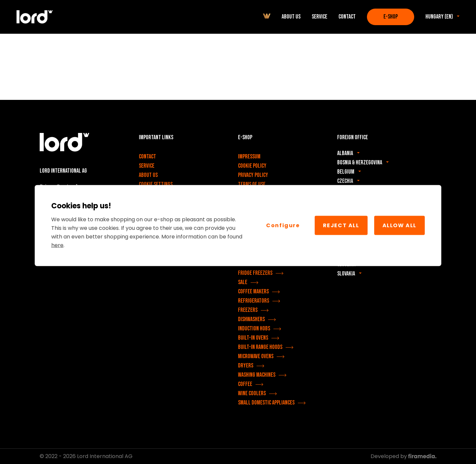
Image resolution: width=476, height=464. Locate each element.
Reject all (341, 225)
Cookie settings (156, 184)
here (57, 245)
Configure (283, 225)
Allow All (399, 225)
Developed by (403, 456)
